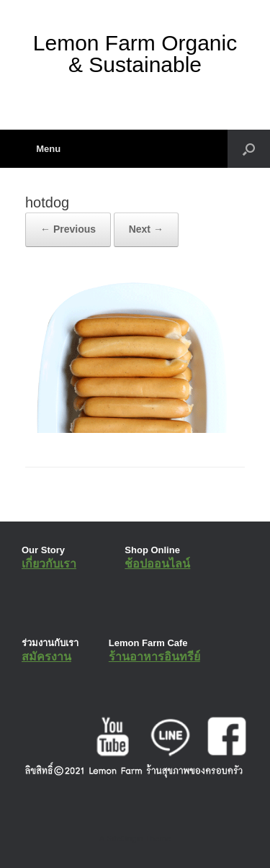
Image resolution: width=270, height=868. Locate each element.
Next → (146, 229)
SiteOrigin (125, 838)
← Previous (68, 229)
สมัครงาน (46, 657)
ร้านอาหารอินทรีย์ (154, 657)
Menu (43, 149)
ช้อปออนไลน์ (157, 564)
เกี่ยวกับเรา (49, 564)
